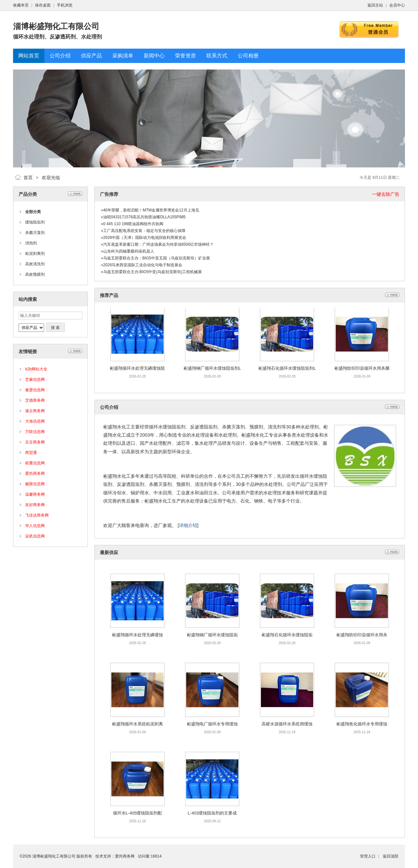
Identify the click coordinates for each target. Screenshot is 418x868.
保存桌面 (43, 5)
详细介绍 (188, 525)
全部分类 (33, 212)
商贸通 (31, 453)
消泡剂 (31, 243)
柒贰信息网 (35, 536)
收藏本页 (21, 5)
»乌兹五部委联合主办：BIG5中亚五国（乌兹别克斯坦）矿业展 (155, 258)
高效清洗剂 (35, 264)
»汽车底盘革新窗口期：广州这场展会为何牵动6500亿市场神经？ (157, 244)
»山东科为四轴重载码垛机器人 (128, 251)
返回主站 (375, 5)
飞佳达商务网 (37, 515)
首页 (28, 178)
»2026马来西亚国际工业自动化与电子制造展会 (142, 265)
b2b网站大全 (36, 369)
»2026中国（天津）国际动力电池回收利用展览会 (144, 238)
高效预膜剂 (35, 274)
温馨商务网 (35, 494)
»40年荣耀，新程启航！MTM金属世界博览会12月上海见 (150, 210)
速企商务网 (35, 411)
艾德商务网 (35, 400)
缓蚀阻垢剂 (35, 222)
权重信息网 (35, 463)
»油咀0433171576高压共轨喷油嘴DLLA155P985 (143, 217)
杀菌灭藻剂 (35, 233)
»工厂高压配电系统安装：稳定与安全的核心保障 (143, 231)
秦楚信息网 (35, 390)
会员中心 (397, 5)
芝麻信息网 (35, 380)
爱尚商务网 (35, 473)
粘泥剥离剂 (35, 254)
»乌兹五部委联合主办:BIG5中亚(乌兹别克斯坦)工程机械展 (151, 272)
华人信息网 (35, 526)
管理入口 (368, 856)
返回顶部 (391, 856)
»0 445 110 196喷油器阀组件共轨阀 (132, 224)
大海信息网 (35, 421)
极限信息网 (35, 484)
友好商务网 (35, 505)
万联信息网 (35, 432)
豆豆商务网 (35, 442)
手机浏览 (65, 5)
